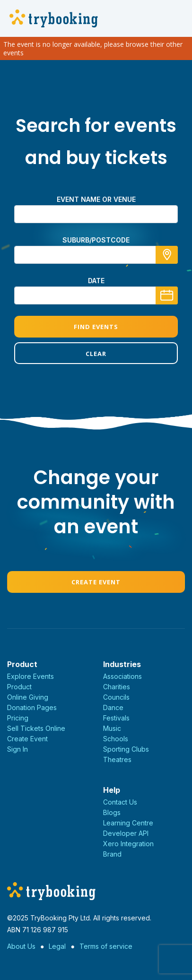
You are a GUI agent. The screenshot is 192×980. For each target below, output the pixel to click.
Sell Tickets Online (36, 728)
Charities (117, 687)
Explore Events (31, 676)
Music (112, 728)
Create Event (96, 582)
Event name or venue (96, 199)
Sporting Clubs (126, 749)
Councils (116, 697)
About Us (21, 946)
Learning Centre (128, 823)
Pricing (18, 718)
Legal (57, 946)
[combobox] (96, 255)
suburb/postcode (96, 240)
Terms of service (106, 946)
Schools (116, 739)
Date (96, 281)
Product (19, 687)
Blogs (112, 812)
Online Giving (28, 697)
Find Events (96, 327)
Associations (122, 676)
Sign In (17, 749)
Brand (112, 854)
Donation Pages (32, 707)
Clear (96, 354)
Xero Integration (128, 844)
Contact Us (120, 802)
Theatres (117, 759)
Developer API (126, 833)
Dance (113, 707)
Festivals (116, 718)
